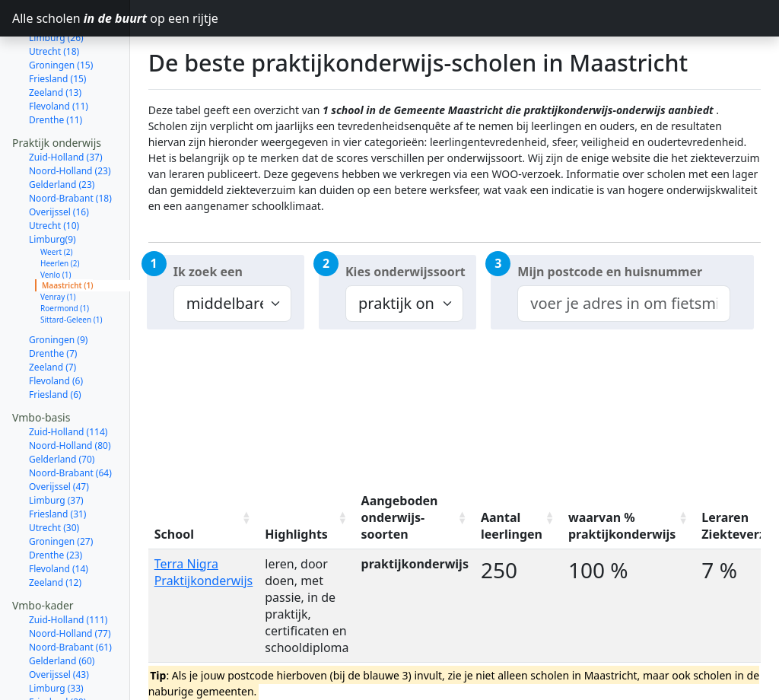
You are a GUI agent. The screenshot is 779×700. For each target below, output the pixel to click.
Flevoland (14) (59, 526)
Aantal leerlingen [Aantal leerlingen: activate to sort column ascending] (512, 526)
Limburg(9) (52, 197)
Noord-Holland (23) (70, 128)
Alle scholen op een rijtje (71, 18)
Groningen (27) (61, 499)
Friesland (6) (55, 352)
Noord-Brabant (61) (70, 605)
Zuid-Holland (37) (66, 115)
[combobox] (623, 304)
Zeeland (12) (55, 540)
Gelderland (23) (62, 142)
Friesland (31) (57, 471)
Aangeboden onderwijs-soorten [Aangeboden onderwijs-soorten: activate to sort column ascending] (400, 517)
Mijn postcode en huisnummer (610, 272)
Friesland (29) (57, 659)
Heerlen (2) (60, 221)
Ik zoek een (208, 272)
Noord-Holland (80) (70, 403)
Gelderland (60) (62, 618)
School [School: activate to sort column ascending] (174, 534)
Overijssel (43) (59, 632)
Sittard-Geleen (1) (71, 277)
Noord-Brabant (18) (70, 156)
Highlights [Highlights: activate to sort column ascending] (296, 534)
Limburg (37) (56, 458)
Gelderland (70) (62, 417)
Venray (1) (58, 254)
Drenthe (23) (56, 512)
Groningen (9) (58, 297)
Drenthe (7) (53, 311)
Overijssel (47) (59, 444)
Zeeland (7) (52, 325)
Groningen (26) (61, 687)
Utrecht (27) (54, 673)
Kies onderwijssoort (405, 272)
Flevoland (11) (59, 64)
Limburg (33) (56, 646)
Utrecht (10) (54, 183)
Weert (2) (56, 209)
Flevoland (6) (56, 338)
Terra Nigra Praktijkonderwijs (204, 572)
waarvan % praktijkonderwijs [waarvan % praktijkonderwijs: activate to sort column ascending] (622, 526)
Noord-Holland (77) (70, 591)
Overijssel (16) (59, 169)
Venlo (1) (56, 232)
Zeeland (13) (55, 50)
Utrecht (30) (54, 485)
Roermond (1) (65, 266)
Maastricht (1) (67, 243)
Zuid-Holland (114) (68, 389)
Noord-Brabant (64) (70, 430)
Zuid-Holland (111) (68, 577)
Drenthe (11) (56, 77)
